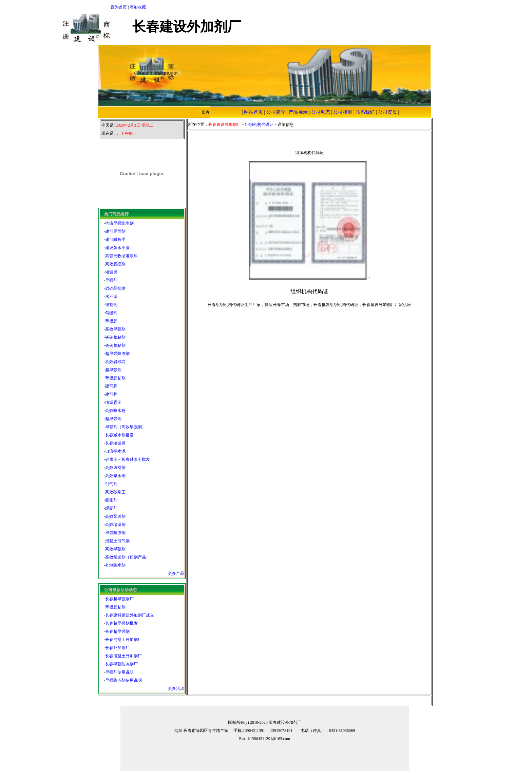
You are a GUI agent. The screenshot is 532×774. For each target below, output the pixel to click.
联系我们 (365, 112)
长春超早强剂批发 (121, 623)
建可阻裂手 (115, 240)
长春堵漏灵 (115, 443)
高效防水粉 (115, 411)
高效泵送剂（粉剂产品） (128, 557)
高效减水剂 (115, 476)
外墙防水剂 (115, 565)
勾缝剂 (111, 313)
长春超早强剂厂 (119, 599)
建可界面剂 (115, 231)
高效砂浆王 (115, 492)
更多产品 (176, 573)
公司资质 (387, 112)
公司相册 (343, 112)
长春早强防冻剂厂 (121, 664)
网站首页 (253, 112)
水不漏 (111, 297)
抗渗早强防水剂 (119, 223)
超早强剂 (113, 370)
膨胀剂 (111, 500)
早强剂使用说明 (119, 672)
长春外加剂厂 (117, 648)
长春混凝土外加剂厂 (123, 640)
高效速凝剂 (115, 468)
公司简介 (276, 112)
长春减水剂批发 (119, 435)
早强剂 (111, 280)
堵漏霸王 (113, 402)
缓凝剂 (111, 305)
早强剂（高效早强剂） (126, 427)
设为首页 (119, 7)
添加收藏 (138, 7)
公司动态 (321, 112)
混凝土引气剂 (117, 541)
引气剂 (111, 484)
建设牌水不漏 (117, 248)
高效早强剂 (115, 329)
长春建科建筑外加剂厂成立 (130, 615)
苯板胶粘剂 (115, 378)
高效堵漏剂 (115, 525)
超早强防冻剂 (117, 354)
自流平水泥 (115, 451)
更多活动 (176, 688)
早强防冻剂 (115, 533)
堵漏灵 (111, 272)
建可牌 (111, 386)
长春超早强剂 (117, 631)
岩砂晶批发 (115, 288)
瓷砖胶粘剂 (115, 337)
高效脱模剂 (115, 264)
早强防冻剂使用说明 (123, 680)
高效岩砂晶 (115, 362)
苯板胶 (111, 321)
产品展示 (298, 112)
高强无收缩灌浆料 (121, 256)
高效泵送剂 (115, 516)
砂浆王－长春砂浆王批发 (128, 459)
